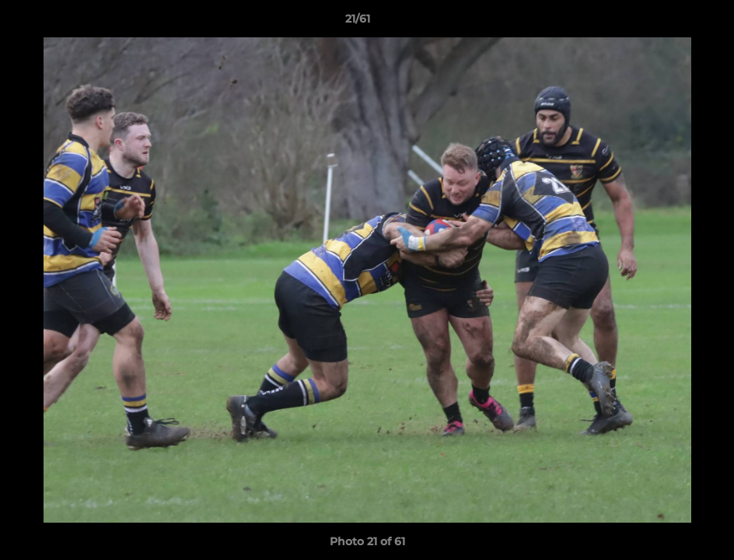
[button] (669, 23)
